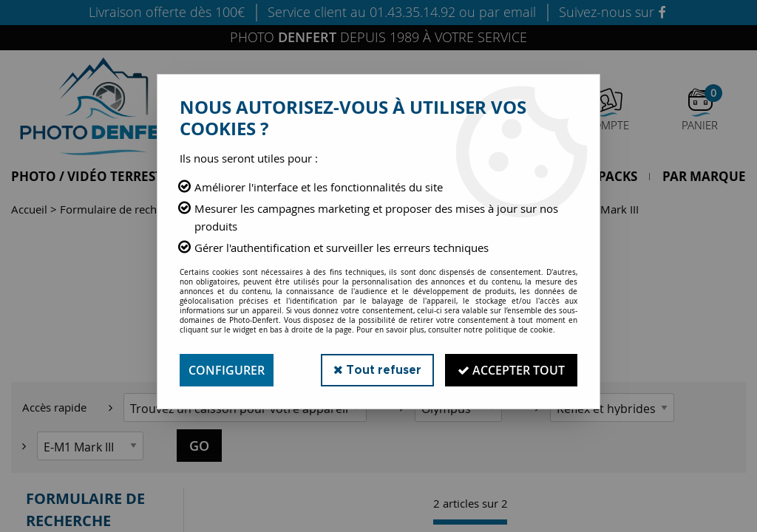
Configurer (227, 370)
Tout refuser (377, 370)
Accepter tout (511, 370)
